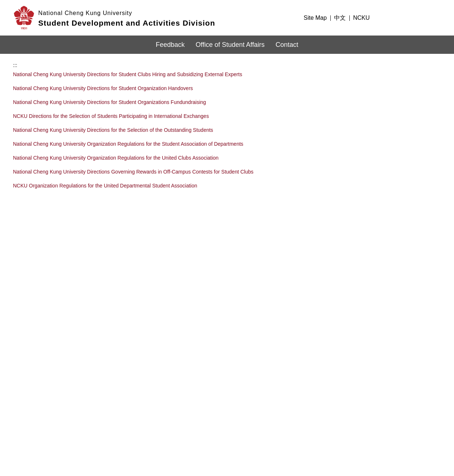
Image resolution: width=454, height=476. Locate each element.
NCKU (361, 18)
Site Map (315, 18)
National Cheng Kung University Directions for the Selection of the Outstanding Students (113, 122)
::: (294, 18)
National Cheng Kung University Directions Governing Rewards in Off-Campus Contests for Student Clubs (133, 164)
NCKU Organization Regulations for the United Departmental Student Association (105, 178)
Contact (287, 45)
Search (433, 17)
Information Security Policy (340, 418)
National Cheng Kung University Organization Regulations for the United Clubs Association (116, 150)
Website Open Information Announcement (357, 429)
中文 (340, 18)
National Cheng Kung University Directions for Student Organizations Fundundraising (110, 94)
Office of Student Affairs (230, 45)
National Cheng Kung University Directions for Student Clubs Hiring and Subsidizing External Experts (128, 67)
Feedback (170, 45)
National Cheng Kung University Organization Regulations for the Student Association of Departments (128, 136)
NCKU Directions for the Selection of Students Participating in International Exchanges (111, 108)
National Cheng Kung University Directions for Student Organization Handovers (103, 81)
